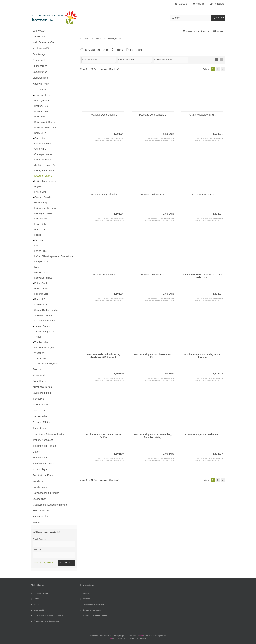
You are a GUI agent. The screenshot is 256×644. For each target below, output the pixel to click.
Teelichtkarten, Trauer (44, 446)
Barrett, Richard (42, 101)
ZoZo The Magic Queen (46, 364)
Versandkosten (119, 139)
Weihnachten (40, 458)
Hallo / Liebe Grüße (43, 42)
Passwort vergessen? (43, 563)
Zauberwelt (39, 60)
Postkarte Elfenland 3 (103, 275)
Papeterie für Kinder (44, 475)
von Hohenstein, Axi (44, 348)
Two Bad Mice (42, 342)
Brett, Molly (40, 133)
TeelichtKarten (40, 428)
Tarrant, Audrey (42, 326)
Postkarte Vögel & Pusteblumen (202, 434)
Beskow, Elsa (41, 106)
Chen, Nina (40, 149)
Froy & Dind (40, 192)
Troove (38, 337)
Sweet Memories (42, 393)
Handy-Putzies (41, 517)
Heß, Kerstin (41, 219)
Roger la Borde (42, 294)
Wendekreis (40, 358)
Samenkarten (40, 72)
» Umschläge (40, 469)
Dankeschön (40, 37)
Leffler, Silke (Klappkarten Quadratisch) (54, 256)
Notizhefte (38, 481)
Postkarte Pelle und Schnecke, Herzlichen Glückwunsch (103, 356)
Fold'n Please (40, 411)
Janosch (39, 240)
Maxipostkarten (41, 405)
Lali (36, 246)
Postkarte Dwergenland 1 (103, 115)
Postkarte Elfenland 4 (153, 275)
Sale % (37, 522)
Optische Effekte (42, 422)
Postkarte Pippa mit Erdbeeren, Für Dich (153, 356)
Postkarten (39, 369)
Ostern (36, 452)
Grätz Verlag (41, 203)
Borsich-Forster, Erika (45, 127)
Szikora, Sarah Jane (45, 321)
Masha (38, 267)
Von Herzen (39, 31)
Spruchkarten (40, 381)
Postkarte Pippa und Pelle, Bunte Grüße (103, 436)
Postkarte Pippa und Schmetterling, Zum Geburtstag (153, 436)
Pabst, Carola (41, 283)
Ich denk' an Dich (42, 48)
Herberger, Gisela (43, 213)
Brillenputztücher (42, 511)
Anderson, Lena (42, 95)
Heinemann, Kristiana (45, 208)
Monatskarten (40, 375)
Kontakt (85, 593)
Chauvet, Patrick (43, 144)
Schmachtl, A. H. (43, 305)
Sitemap (85, 599)
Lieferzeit (36, 599)
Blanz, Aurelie (41, 111)
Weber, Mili (40, 353)
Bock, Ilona (40, 117)
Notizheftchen (40, 487)
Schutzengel (39, 54)
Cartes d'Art (40, 138)
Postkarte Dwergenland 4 (103, 195)
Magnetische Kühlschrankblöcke (50, 505)
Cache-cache (40, 416)
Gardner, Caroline (43, 197)
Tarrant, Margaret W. (45, 331)
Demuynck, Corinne (44, 170)
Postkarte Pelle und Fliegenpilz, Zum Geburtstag (202, 276)
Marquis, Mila (41, 262)
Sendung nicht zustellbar (92, 604)
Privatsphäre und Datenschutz (45, 621)
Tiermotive (38, 399)
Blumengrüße (40, 66)
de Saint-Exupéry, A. (45, 165)
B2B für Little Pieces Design (94, 615)
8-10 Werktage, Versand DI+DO (113, 140)
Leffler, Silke (41, 251)
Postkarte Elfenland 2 (202, 195)
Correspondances (43, 154)
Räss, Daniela (42, 288)
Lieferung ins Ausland (91, 610)
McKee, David (42, 272)
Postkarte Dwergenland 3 (202, 115)
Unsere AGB (38, 610)
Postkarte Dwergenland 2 (153, 115)
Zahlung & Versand (41, 593)
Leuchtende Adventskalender (48, 434)
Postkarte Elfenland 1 (153, 195)
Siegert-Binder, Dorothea (47, 310)
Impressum (37, 604)
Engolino (39, 186)
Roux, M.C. (40, 299)
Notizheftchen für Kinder (46, 493)
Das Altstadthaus (43, 160)
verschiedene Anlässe (45, 464)
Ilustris (38, 235)
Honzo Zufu (40, 229)
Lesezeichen (40, 499)
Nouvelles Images (43, 278)
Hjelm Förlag (41, 224)
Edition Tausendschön (45, 181)
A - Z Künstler (40, 90)
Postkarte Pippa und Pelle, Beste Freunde (202, 356)
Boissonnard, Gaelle (45, 122)
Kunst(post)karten (42, 387)
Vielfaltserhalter (41, 78)
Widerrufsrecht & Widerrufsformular (47, 615)
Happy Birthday (41, 84)
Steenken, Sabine (43, 315)
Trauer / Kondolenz (43, 440)
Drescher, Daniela (43, 176)
